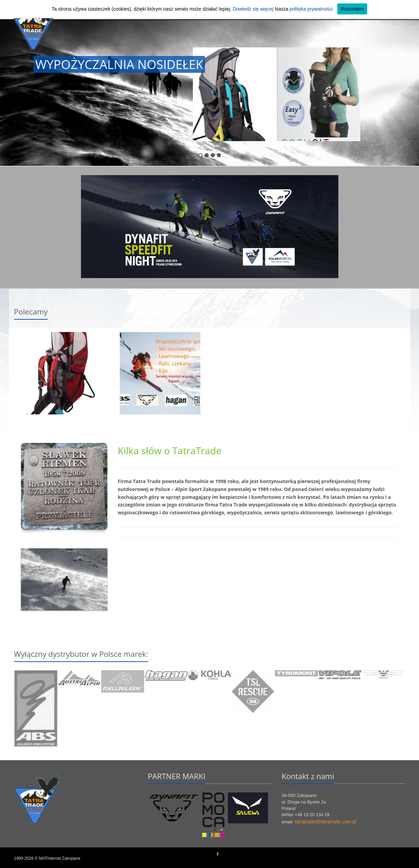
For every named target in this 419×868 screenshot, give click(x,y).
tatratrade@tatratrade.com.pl (325, 822)
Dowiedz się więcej (253, 9)
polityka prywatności (311, 9)
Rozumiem (352, 9)
